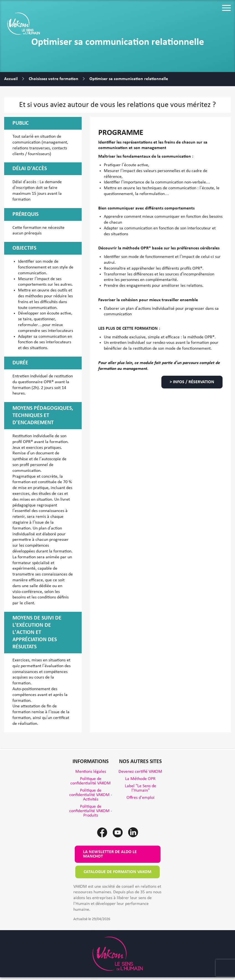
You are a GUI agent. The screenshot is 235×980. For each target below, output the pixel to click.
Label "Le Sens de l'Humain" (140, 788)
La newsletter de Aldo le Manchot (110, 854)
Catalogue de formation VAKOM (118, 872)
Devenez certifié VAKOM (140, 772)
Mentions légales (91, 772)
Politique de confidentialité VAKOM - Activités (91, 795)
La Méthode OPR (140, 779)
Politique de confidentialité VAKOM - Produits (91, 811)
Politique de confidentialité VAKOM (91, 781)
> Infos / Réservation (192, 382)
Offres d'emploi (140, 798)
